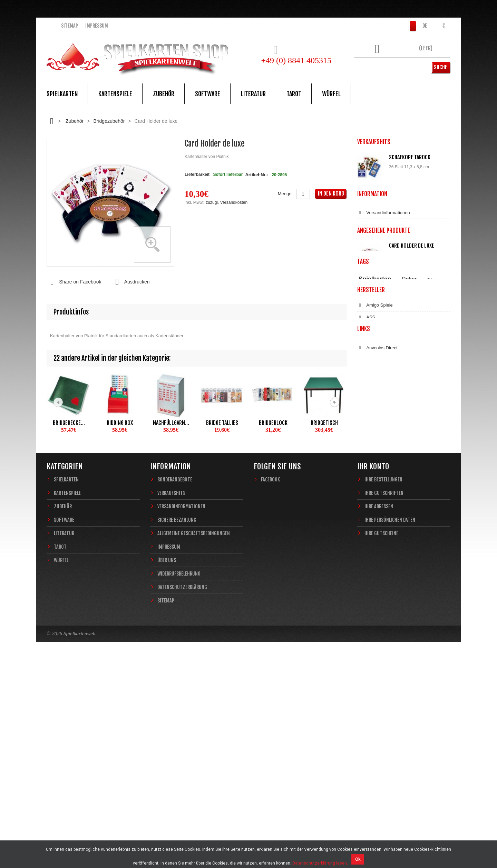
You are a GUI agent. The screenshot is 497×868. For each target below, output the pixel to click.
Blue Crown (373, 531)
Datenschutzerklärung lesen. (320, 863)
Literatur (253, 94)
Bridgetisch (324, 423)
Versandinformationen (384, 317)
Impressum (97, 26)
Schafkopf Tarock (410, 157)
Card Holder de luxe (412, 409)
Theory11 (367, 470)
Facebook (270, 686)
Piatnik (391, 470)
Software (208, 94)
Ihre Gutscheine (381, 740)
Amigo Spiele (375, 507)
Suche (440, 67)
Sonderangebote (175, 686)
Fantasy (420, 476)
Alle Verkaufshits (382, 283)
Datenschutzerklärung (384, 377)
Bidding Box (120, 423)
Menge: (285, 194)
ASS (366, 519)
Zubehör (164, 94)
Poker (410, 462)
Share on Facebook (74, 282)
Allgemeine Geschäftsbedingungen (397, 341)
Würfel (331, 94)
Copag (368, 543)
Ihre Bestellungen (383, 686)
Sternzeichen (397, 476)
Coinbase (371, 617)
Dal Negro (372, 555)
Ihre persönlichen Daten (390, 726)
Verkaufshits (171, 699)
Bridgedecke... (69, 423)
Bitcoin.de (372, 629)
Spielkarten (62, 94)
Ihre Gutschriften (384, 699)
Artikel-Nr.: (256, 175)
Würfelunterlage (409, 241)
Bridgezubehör (109, 121)
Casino (412, 470)
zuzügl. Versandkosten (227, 202)
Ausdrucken (130, 282)
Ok (358, 859)
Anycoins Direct (377, 605)
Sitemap (70, 26)
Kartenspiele (115, 94)
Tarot (294, 94)
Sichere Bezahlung (381, 329)
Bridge (433, 463)
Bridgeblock (273, 423)
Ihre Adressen (379, 713)
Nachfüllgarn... (171, 423)
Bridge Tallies (222, 423)
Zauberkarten (370, 476)
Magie (433, 470)
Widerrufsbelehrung (381, 365)
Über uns (167, 766)
